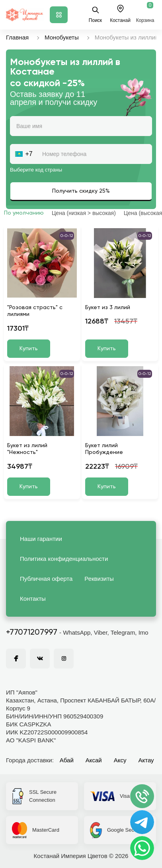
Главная (17, 37)
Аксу (120, 760)
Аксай (94, 760)
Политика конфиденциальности (64, 559)
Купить (29, 349)
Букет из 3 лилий (108, 308)
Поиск (95, 15)
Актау (146, 760)
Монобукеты (62, 37)
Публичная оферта (46, 579)
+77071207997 (32, 633)
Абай (67, 760)
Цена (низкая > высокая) (84, 213)
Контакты (33, 599)
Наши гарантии (41, 539)
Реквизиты (99, 579)
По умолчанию (24, 213)
